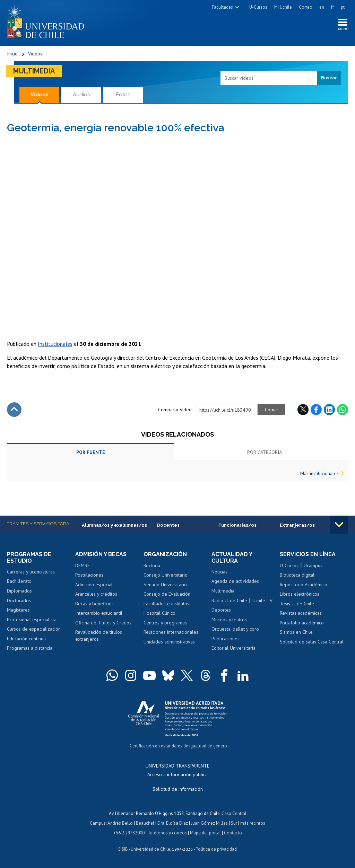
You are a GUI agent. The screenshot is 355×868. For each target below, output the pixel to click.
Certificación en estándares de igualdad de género (178, 746)
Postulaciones (89, 575)
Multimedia (34, 71)
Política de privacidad (216, 849)
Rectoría (152, 565)
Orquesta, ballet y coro (235, 629)
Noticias (219, 572)
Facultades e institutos (166, 604)
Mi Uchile (283, 7)
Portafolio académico (302, 623)
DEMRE (83, 565)
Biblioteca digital (297, 575)
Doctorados (19, 600)
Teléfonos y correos (167, 833)
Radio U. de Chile (229, 600)
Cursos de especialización (34, 629)
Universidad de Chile (150, 849)
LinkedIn (329, 410)
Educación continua (26, 639)
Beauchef (145, 823)
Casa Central (234, 813)
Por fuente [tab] (91, 452)
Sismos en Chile (296, 632)
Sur (234, 823)
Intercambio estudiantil (99, 613)
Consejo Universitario (166, 575)
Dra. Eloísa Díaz (173, 823)
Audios (81, 95)
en (322, 7)
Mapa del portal (205, 833)
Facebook (316, 410)
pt (343, 7)
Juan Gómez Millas (209, 823)
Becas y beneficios (94, 604)
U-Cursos (258, 7)
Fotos (123, 95)
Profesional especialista (32, 620)
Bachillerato (19, 581)
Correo (306, 7)
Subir (14, 410)
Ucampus (313, 565)
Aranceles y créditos (96, 594)
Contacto (233, 833)
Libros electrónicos (300, 594)
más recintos (253, 823)
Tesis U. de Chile (297, 604)
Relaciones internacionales (171, 632)
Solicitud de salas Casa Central (312, 642)
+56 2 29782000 (129, 833)
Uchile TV (262, 600)
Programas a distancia (30, 648)
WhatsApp (343, 410)
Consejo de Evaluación (167, 594)
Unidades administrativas (169, 642)
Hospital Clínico (159, 613)
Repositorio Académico (304, 585)
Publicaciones (226, 639)
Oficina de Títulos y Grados (103, 623)
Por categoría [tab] (265, 452)
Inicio (12, 54)
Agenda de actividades (235, 581)
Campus (98, 823)
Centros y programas (165, 623)
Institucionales (55, 344)
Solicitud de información (178, 789)
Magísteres (18, 610)
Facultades (222, 7)
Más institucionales (319, 473)
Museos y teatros (229, 620)
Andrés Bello (120, 823)
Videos (35, 54)
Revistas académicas (301, 613)
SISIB (123, 849)
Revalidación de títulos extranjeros (99, 635)
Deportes (221, 610)
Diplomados (19, 591)
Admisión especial (94, 585)
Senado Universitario (165, 585)
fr (332, 7)
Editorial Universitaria (233, 648)
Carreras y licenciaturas (31, 572)
